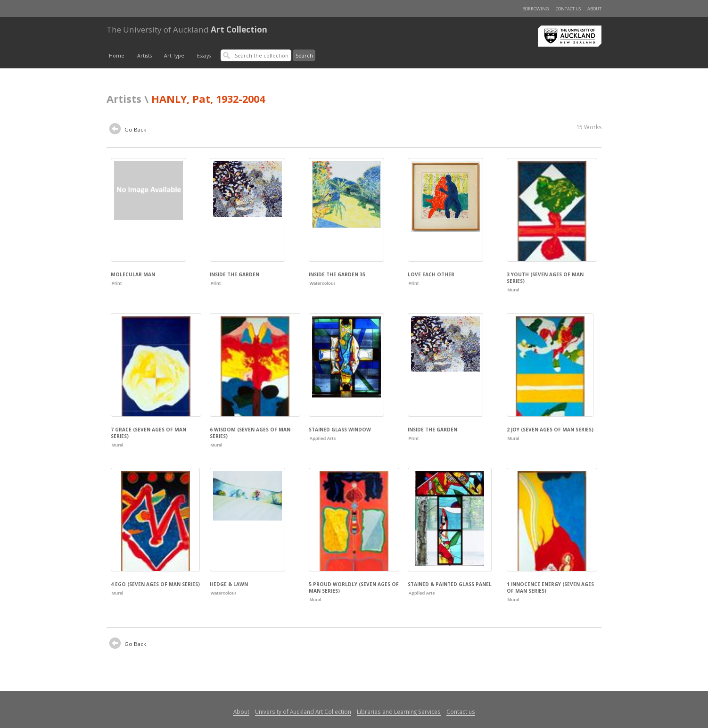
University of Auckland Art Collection (303, 711)
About (594, 9)
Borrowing (536, 9)
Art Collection (187, 29)
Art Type (174, 56)
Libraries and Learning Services (399, 711)
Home (117, 56)
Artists (144, 56)
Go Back (128, 130)
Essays (204, 56)
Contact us (568, 9)
